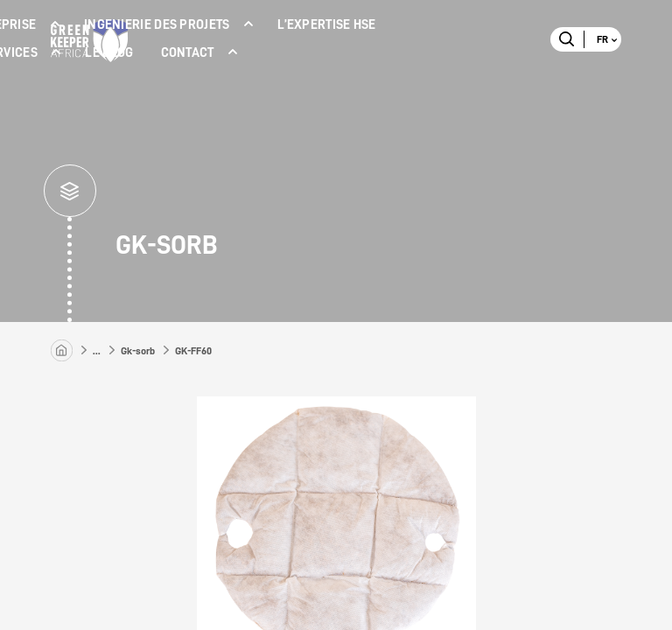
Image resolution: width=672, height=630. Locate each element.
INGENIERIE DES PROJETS (157, 25)
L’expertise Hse (327, 25)
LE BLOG (109, 53)
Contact (188, 53)
